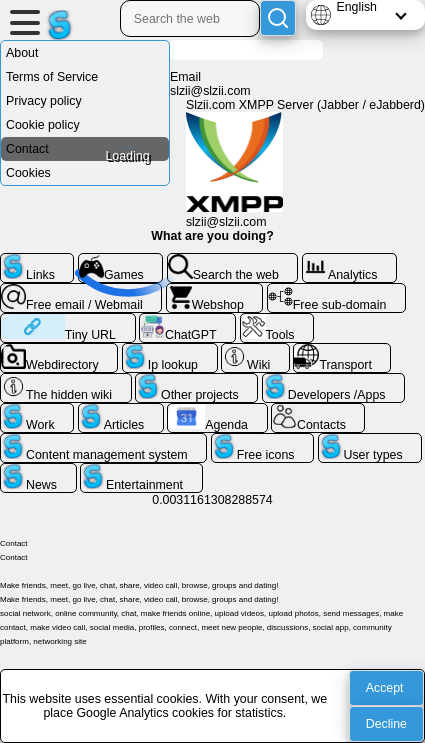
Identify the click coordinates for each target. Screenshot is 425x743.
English (356, 7)
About (22, 53)
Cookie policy (43, 125)
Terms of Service (52, 77)
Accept (385, 688)
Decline (386, 724)
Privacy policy (44, 101)
